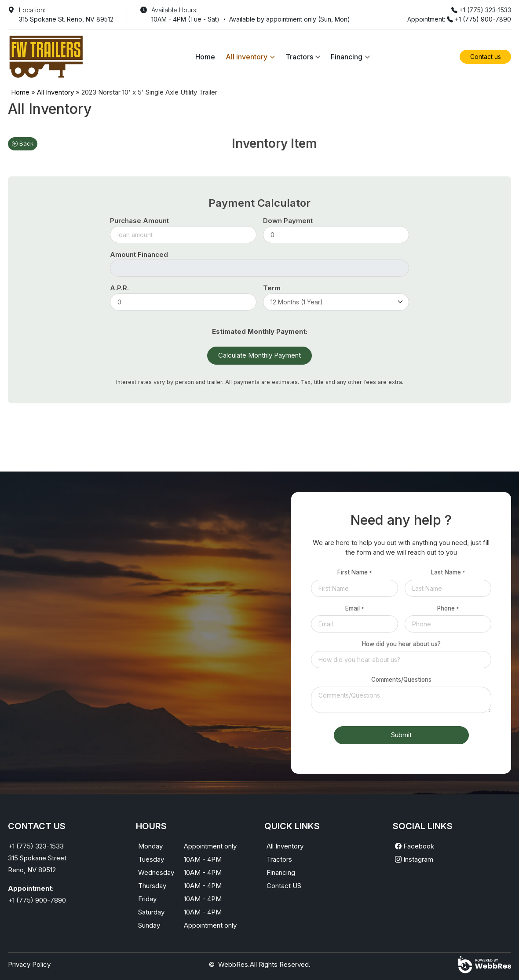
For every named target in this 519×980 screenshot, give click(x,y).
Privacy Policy (29, 964)
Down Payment (288, 221)
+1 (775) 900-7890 (483, 19)
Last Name (448, 572)
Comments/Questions (401, 680)
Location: (32, 10)
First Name (355, 572)
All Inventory (55, 92)
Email (355, 608)
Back (23, 143)
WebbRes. (234, 964)
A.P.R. (119, 288)
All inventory (247, 57)
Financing (347, 57)
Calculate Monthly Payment (259, 355)
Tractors (299, 57)
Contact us (486, 57)
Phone (448, 608)
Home (205, 57)
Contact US (284, 886)
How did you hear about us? (401, 644)
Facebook (415, 846)
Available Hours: (174, 10)
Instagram (414, 859)
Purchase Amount (139, 221)
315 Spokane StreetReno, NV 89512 (37, 864)
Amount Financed (139, 254)
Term (272, 288)
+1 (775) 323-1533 (485, 10)
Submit (401, 735)
